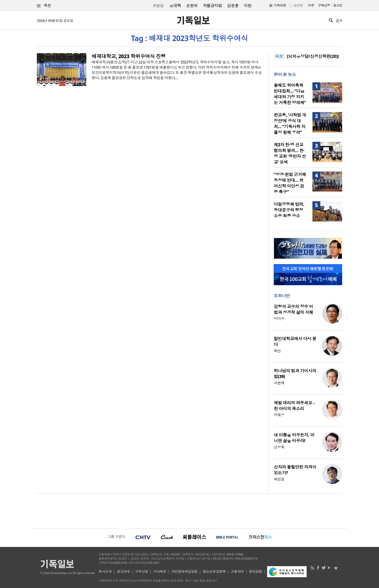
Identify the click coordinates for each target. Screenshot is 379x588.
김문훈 (233, 6)
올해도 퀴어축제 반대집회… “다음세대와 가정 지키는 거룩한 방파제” (290, 94)
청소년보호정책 (214, 571)
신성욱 (279, 447)
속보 (279, 56)
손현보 (192, 6)
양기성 (279, 319)
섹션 (44, 6)
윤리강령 (256, 571)
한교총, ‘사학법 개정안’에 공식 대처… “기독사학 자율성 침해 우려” (290, 124)
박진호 (279, 479)
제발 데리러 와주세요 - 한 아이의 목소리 (294, 406)
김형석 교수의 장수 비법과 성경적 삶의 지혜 (293, 309)
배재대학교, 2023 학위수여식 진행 (129, 56)
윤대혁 (175, 6)
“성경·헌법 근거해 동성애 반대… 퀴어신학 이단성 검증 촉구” (290, 183)
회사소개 (105, 571)
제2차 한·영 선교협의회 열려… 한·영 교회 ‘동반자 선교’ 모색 (290, 153)
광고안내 (123, 571)
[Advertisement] (189, 510)
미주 (311, 5)
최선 (277, 351)
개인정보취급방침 (184, 571)
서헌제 (279, 383)
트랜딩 (158, 6)
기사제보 (160, 571)
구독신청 (324, 5)
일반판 (298, 5)
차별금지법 (212, 6)
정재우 (279, 415)
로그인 (338, 5)
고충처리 (237, 571)
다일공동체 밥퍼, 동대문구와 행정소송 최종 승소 (289, 210)
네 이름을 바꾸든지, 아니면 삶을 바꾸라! (294, 438)
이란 (248, 6)
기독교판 (280, 5)
